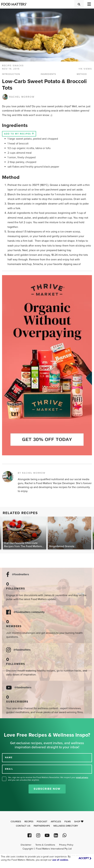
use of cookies (60, 860)
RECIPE (7, 66)
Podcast (42, 822)
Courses (16, 822)
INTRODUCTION (11, 74)
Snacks (18, 66)
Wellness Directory (66, 826)
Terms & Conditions (45, 845)
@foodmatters (21, 574)
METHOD (82, 74)
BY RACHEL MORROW (32, 473)
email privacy (82, 777)
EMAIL (9, 769)
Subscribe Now (47, 789)
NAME (9, 758)
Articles (56, 822)
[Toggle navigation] (89, 4)
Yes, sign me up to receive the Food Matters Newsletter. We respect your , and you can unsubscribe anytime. (48, 779)
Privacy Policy (66, 845)
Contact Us (23, 826)
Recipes (29, 822)
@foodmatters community (29, 612)
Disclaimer (26, 845)
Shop (79, 822)
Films (68, 822)
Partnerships (42, 826)
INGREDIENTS (48, 74)
